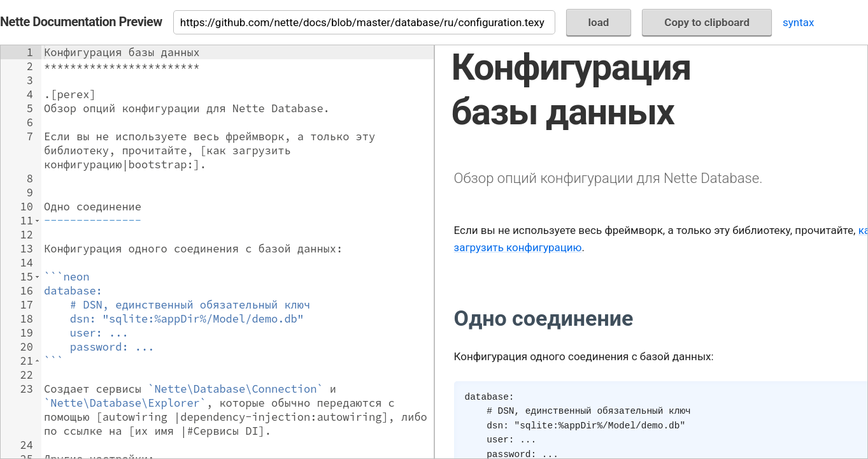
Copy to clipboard (707, 22)
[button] (37, 221)
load (599, 22)
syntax (798, 22)
